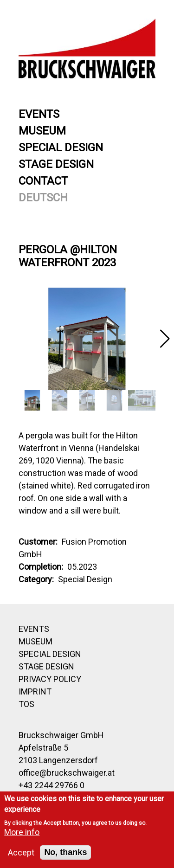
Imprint (35, 691)
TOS (26, 704)
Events (39, 114)
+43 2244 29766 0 (52, 785)
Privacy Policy (50, 679)
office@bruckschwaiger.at (67, 773)
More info (22, 832)
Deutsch (43, 198)
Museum (42, 131)
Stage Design (56, 164)
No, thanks (65, 852)
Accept (21, 852)
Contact (43, 181)
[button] (165, 339)
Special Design (61, 148)
